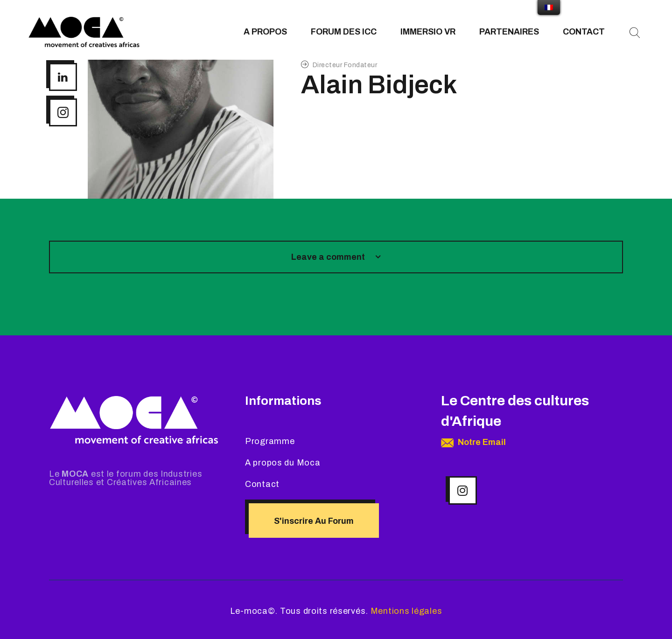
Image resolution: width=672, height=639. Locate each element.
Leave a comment (329, 257)
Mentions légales (406, 611)
